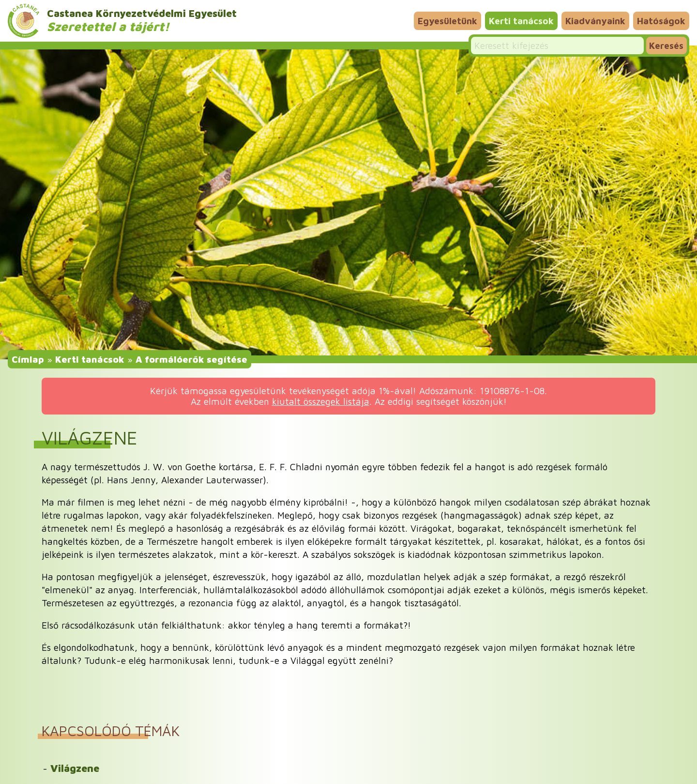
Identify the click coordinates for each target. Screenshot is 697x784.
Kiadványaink (595, 21)
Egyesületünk (447, 21)
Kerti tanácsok (521, 21)
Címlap (28, 359)
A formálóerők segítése (191, 359)
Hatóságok (661, 21)
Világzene (75, 768)
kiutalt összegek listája (321, 401)
